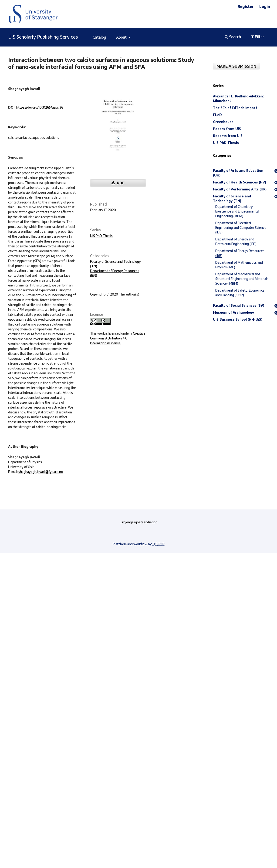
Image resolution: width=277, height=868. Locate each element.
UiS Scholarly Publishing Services (43, 37)
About (122, 37)
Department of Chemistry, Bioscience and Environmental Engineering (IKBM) (237, 211)
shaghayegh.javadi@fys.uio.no (41, 472)
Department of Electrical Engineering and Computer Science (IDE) (241, 228)
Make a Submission (236, 66)
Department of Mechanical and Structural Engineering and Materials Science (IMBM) (242, 279)
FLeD (217, 115)
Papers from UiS (227, 129)
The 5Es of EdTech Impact (235, 108)
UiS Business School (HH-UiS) (238, 319)
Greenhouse (223, 122)
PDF (120, 183)
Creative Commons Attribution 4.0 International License (118, 338)
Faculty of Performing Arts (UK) (240, 189)
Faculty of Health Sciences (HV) (240, 182)
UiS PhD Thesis (101, 236)
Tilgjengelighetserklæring (139, 522)
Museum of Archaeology (233, 312)
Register (246, 7)
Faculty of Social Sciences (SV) (239, 305)
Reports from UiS (228, 136)
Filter (258, 37)
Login (265, 7)
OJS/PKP (159, 544)
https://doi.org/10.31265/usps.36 (40, 107)
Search (233, 37)
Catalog (99, 37)
